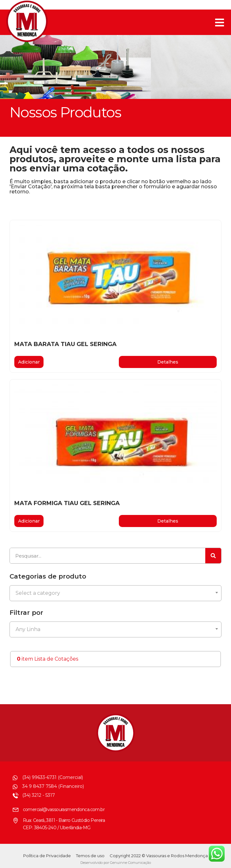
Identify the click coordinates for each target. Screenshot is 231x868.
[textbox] (115, 593)
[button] (168, 362)
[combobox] (115, 593)
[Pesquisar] (213, 556)
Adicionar (29, 362)
